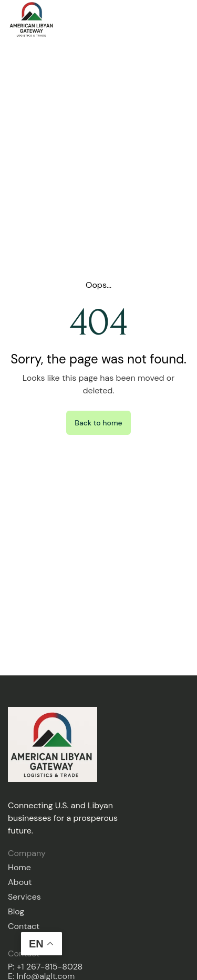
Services (24, 897)
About (20, 882)
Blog (16, 911)
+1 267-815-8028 (50, 967)
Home (19, 867)
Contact (24, 926)
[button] (186, 19)
